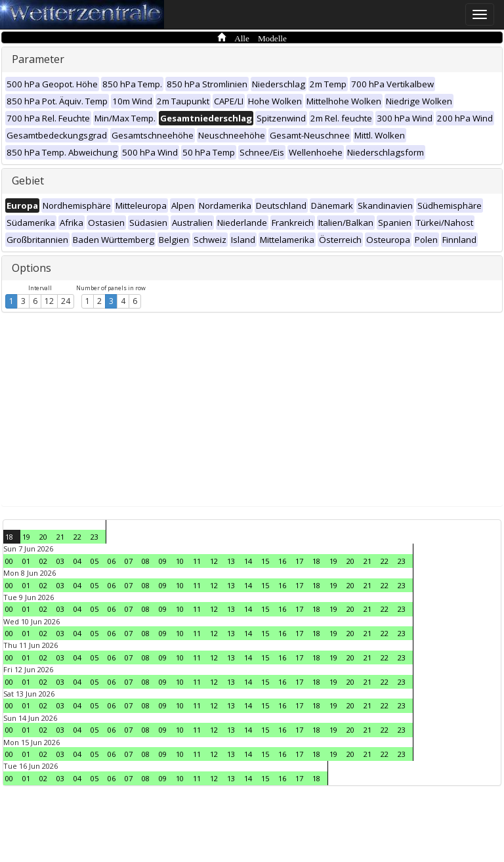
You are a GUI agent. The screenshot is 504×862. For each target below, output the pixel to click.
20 (43, 537)
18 (9, 537)
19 (26, 537)
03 (60, 561)
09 (163, 561)
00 (9, 561)
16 (282, 561)
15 (265, 561)
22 (77, 537)
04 (77, 561)
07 (129, 561)
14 (248, 561)
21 (60, 537)
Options (31, 268)
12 (49, 301)
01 (26, 561)
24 (66, 301)
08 (146, 561)
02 (43, 561)
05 (94, 561)
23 (94, 537)
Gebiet (28, 181)
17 (299, 561)
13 (231, 561)
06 (112, 561)
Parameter (38, 59)
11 (197, 561)
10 (180, 561)
